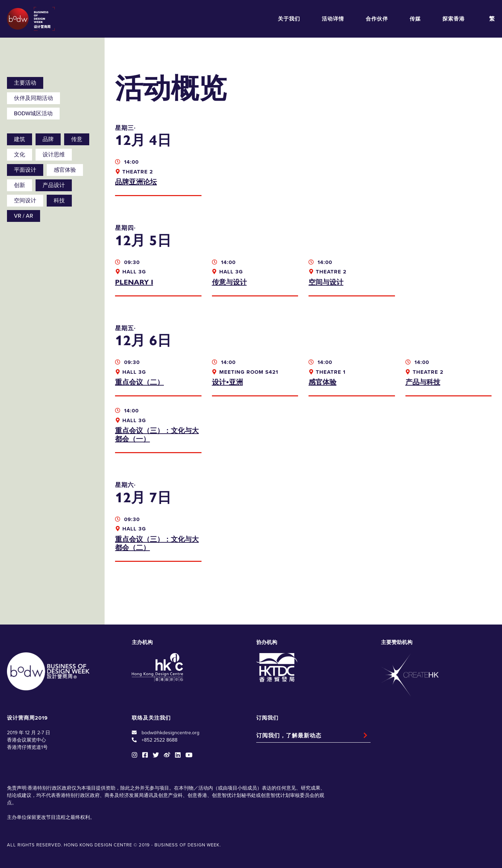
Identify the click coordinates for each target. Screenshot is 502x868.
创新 (20, 185)
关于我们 (289, 19)
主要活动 (25, 83)
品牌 (48, 139)
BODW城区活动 (33, 114)
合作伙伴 (377, 19)
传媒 (415, 19)
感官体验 (65, 170)
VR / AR (24, 216)
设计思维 (54, 155)
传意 (77, 139)
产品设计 (54, 185)
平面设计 (25, 170)
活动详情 (333, 19)
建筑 (20, 139)
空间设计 (25, 201)
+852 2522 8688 (159, 740)
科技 (59, 201)
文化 (20, 155)
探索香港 (454, 19)
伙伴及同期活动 (33, 98)
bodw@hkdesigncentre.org (170, 733)
